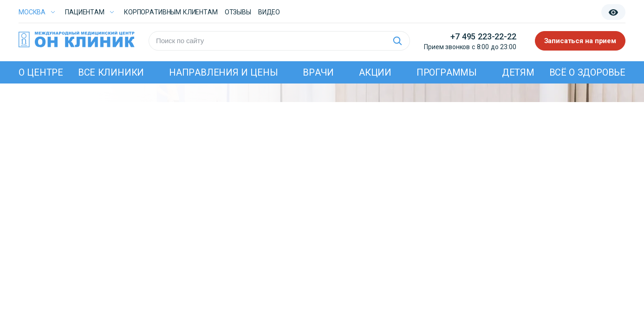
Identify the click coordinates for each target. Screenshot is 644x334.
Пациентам (85, 12)
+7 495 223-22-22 (483, 36)
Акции (375, 72)
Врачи (318, 72)
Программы (447, 72)
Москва (32, 12)
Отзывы (238, 12)
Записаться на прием (580, 41)
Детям (518, 72)
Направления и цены (224, 72)
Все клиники (111, 72)
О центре (41, 72)
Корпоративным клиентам (171, 12)
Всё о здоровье (587, 72)
